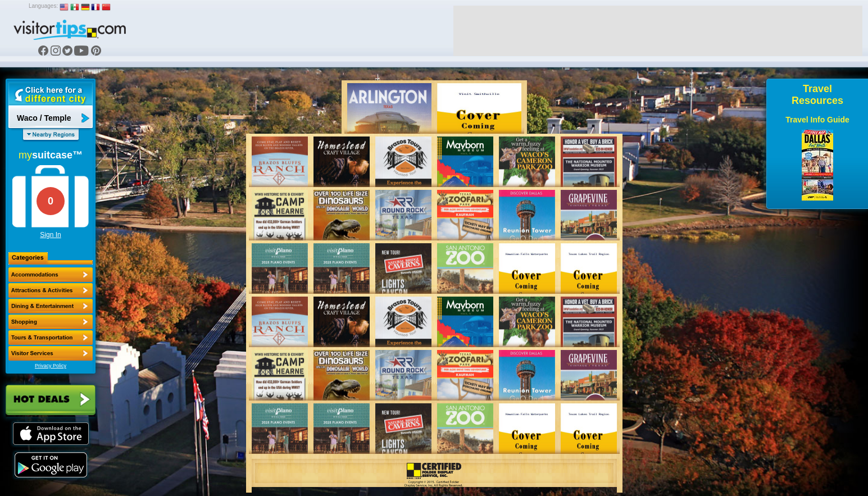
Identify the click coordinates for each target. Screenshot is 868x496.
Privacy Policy (51, 366)
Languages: (43, 6)
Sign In (50, 235)
